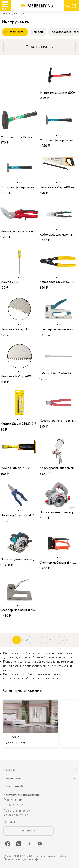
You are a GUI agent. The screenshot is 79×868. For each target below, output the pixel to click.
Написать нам (28, 831)
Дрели (38, 32)
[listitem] (31, 724)
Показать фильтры (40, 47)
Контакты (10, 822)
